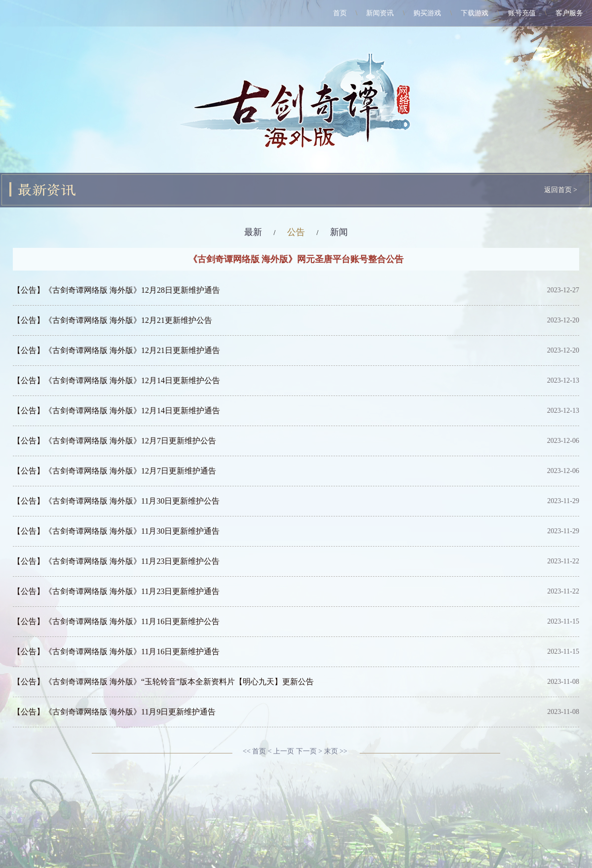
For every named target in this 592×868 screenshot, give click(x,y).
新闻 (339, 232)
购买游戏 (427, 13)
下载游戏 (475, 13)
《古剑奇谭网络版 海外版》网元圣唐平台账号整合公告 (296, 259)
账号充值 (522, 13)
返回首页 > (561, 190)
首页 (340, 13)
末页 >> (336, 751)
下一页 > (309, 751)
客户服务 (569, 13)
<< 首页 (254, 751)
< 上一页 (281, 751)
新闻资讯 (380, 13)
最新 (253, 232)
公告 (296, 232)
